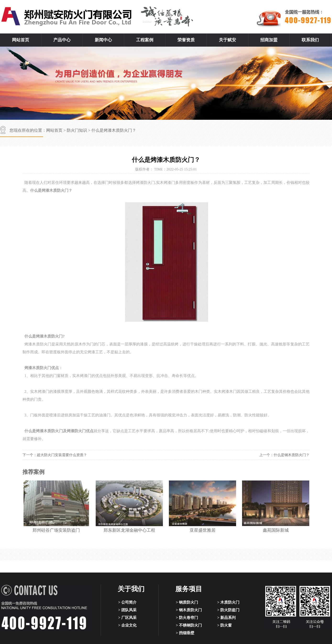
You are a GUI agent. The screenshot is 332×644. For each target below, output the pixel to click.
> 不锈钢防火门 (189, 625)
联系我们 (310, 40)
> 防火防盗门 (228, 610)
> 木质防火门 (228, 602)
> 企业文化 (127, 625)
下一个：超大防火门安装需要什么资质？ (55, 455)
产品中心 (62, 40)
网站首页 (21, 40)
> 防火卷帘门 (187, 618)
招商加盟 (269, 40)
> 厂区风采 (127, 618)
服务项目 (189, 589)
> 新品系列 (226, 618)
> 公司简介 (127, 602)
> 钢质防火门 (187, 602)
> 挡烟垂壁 (185, 633)
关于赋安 (227, 40)
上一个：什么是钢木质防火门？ (284, 455)
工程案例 (145, 40)
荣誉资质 (186, 40)
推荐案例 (33, 472)
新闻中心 (103, 40)
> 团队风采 (127, 610)
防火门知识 (77, 130)
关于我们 (131, 589)
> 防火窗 (224, 625)
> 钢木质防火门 (189, 610)
